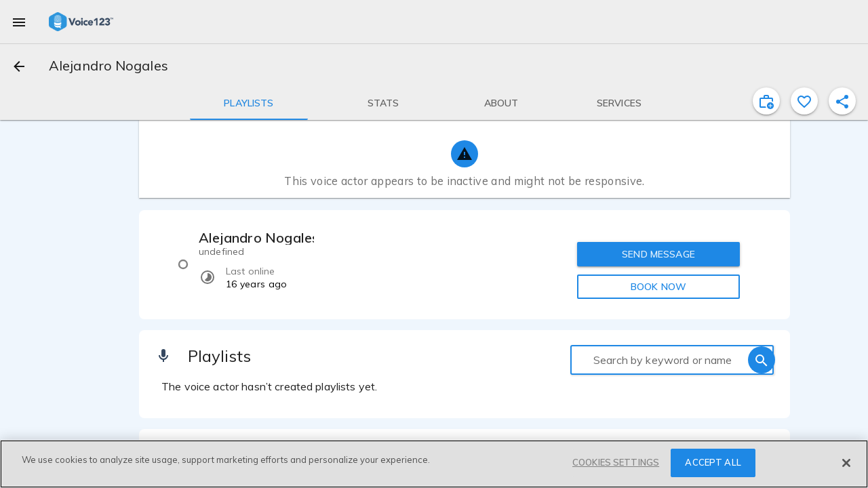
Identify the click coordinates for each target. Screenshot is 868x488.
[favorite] (804, 101)
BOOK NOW (658, 287)
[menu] (19, 22)
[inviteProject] (766, 101)
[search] (762, 360)
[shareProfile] (842, 101)
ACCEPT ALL (713, 462)
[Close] (846, 463)
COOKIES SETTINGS (616, 462)
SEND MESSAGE (658, 254)
